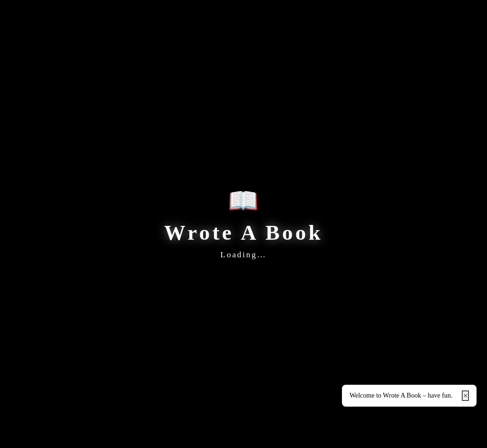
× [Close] (465, 396)
